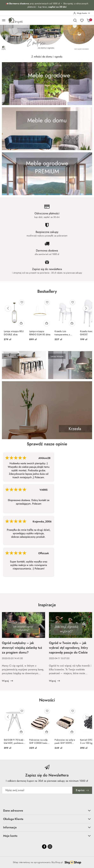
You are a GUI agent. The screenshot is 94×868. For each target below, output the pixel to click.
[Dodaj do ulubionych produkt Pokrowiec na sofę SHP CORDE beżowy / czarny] (47, 711)
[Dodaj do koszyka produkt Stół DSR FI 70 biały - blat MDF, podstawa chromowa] (21, 732)
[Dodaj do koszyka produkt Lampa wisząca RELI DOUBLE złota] (21, 323)
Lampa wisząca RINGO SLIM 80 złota (40, 333)
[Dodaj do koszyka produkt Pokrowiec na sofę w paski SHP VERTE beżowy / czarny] (72, 732)
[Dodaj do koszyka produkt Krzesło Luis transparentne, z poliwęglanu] (72, 323)
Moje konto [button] (47, 836)
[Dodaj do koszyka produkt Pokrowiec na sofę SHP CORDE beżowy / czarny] (47, 732)
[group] (47, 38)
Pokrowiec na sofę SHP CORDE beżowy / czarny (40, 742)
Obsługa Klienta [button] (47, 819)
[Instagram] (50, 847)
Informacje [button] (47, 827)
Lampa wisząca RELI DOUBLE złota (14, 333)
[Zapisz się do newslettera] (37, 790)
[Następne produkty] (86, 308)
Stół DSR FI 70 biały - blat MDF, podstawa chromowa (14, 742)
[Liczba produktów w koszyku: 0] (88, 20)
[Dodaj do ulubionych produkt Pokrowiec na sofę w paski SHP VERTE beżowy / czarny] (73, 711)
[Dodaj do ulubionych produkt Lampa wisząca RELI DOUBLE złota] (22, 302)
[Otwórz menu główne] (4, 20)
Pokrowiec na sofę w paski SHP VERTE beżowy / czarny (65, 742)
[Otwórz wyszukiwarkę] (75, 20)
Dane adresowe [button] (47, 810)
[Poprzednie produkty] (8, 308)
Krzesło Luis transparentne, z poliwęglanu (62, 333)
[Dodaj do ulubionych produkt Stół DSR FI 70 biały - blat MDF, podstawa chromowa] (22, 711)
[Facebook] (44, 847)
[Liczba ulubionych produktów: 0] (82, 20)
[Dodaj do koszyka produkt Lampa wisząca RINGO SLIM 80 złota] (47, 323)
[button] (47, 294)
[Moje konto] (82, 13)
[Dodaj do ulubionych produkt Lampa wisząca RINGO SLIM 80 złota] (47, 302)
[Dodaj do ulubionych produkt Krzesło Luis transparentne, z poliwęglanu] (73, 302)
